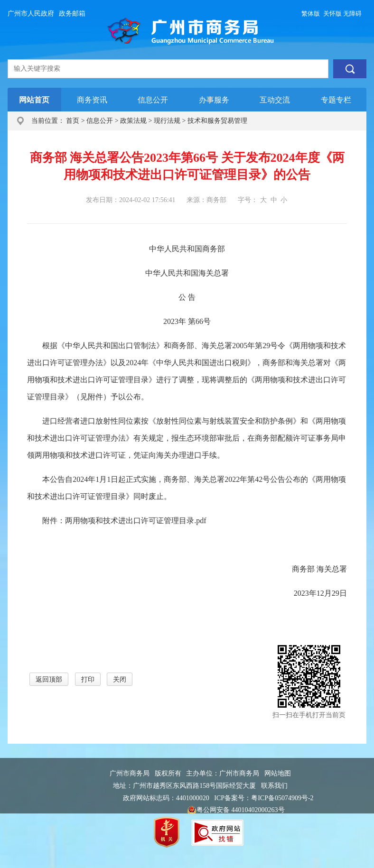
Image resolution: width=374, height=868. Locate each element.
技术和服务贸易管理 (217, 121)
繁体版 (311, 14)
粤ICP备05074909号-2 (282, 798)
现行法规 (167, 121)
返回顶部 (49, 679)
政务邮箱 (72, 14)
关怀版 (332, 14)
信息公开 (100, 121)
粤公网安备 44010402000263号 (236, 811)
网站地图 (278, 773)
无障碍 (352, 14)
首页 (73, 121)
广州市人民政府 (31, 14)
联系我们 (274, 786)
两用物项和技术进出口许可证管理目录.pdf (136, 521)
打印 (88, 679)
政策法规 (133, 121)
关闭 (120, 679)
